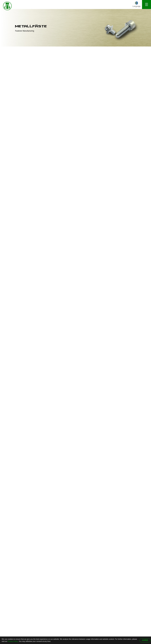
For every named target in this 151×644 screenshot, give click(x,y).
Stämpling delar (17, 121)
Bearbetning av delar (19, 127)
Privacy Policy (13, 641)
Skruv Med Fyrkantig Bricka (19, 66)
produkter (25, 50)
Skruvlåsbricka (16, 74)
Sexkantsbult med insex (21, 103)
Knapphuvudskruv (18, 115)
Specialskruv (16, 86)
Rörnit (12, 92)
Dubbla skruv (16, 98)
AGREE (145, 640)
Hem (12, 50)
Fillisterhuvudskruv (18, 109)
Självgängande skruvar (20, 80)
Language (137, 6)
